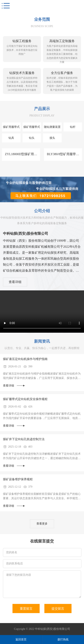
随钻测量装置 (52, 127)
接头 (52, 138)
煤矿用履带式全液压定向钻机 (32, 128)
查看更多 (42, 524)
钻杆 (73, 127)
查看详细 (15, 282)
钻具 (11, 138)
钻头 (32, 138)
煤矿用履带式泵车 (11, 128)
